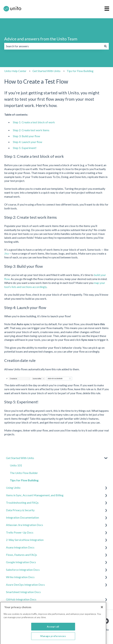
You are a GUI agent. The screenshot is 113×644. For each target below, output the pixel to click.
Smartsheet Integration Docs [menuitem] (23, 592)
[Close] (102, 614)
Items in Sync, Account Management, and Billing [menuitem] (35, 495)
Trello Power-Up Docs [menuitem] (20, 532)
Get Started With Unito (46, 71)
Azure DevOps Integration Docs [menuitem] (25, 585)
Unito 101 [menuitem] (16, 465)
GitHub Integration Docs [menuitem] (21, 599)
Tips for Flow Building (80, 71)
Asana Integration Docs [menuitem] (20, 547)
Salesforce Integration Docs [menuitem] (23, 570)
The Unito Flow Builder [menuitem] (24, 473)
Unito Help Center (15, 71)
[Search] (105, 46)
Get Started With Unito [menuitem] (20, 458)
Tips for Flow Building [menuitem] (24, 480)
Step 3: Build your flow (26, 136)
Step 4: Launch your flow (28, 142)
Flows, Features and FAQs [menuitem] (22, 555)
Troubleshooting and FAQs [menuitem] (22, 502)
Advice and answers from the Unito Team (41, 39)
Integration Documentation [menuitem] (22, 517)
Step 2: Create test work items (31, 130)
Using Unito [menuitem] (13, 488)
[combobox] (53, 46)
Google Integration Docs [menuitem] (21, 562)
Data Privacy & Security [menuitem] (20, 510)
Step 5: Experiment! (25, 148)
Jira (6, 253)
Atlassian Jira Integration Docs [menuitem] (25, 525)
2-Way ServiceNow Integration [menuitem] (25, 540)
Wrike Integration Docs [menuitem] (20, 577)
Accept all (53, 633)
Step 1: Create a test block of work (34, 122)
